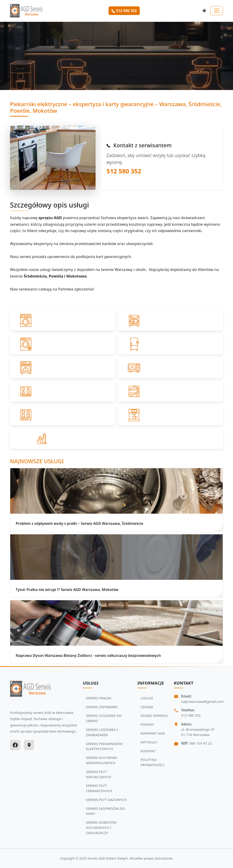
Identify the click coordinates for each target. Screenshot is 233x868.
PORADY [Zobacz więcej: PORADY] (147, 724)
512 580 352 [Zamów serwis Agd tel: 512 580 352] (124, 11)
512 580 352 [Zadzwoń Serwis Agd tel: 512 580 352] (191, 715)
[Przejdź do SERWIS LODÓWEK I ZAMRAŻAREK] (171, 344)
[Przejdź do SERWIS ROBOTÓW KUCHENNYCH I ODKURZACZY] (116, 439)
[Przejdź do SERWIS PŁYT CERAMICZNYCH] (171, 392)
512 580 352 (124, 171)
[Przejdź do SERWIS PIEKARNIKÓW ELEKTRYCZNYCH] (62, 368)
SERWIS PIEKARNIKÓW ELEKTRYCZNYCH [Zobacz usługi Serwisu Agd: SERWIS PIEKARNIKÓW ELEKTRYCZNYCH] (104, 746)
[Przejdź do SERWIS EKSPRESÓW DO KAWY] (171, 415)
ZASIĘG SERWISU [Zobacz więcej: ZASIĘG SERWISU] (154, 715)
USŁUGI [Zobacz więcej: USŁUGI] (147, 698)
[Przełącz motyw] (204, 11)
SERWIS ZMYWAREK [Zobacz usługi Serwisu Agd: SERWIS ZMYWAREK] (102, 707)
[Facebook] (15, 745)
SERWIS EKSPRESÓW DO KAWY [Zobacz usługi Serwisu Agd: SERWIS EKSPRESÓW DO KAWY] (106, 811)
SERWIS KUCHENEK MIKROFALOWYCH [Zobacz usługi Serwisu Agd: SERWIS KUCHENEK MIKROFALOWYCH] (102, 760)
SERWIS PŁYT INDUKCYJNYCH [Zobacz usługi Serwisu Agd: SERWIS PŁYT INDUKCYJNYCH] (99, 774)
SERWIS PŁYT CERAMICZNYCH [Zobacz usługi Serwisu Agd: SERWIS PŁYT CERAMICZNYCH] (99, 788)
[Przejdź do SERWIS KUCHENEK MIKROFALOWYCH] (171, 368)
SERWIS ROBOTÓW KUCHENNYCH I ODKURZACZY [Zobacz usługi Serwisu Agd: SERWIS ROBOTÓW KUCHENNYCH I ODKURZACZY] (101, 828)
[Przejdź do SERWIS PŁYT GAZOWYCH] (62, 415)
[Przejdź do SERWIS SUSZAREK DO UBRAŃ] (62, 344)
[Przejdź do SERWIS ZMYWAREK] (171, 321)
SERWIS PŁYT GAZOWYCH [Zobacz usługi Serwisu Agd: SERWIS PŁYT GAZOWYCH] (106, 800)
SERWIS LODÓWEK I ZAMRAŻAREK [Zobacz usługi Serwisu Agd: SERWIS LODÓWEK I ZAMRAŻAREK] (102, 732)
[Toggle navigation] (217, 11)
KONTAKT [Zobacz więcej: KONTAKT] (148, 751)
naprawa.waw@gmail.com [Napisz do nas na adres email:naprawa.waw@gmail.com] (202, 701)
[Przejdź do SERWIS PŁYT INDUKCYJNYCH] (62, 392)
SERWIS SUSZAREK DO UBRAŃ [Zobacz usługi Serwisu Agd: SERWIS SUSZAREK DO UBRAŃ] (104, 718)
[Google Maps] (29, 745)
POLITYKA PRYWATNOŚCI (152, 762)
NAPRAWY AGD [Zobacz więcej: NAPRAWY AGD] (153, 733)
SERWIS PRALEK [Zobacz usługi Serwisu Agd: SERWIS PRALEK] (99, 698)
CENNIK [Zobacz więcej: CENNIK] (147, 707)
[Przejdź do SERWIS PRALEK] (62, 321)
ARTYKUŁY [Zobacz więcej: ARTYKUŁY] (149, 742)
